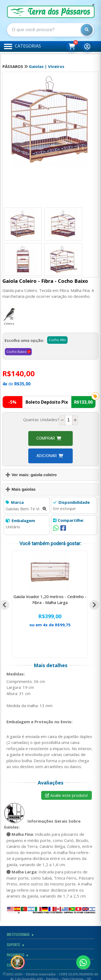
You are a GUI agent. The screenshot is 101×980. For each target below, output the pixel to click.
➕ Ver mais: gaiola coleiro (31, 475)
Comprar (49, 438)
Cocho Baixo (17, 352)
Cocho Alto (57, 340)
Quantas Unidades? (41, 420)
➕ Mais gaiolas (20, 489)
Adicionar (50, 456)
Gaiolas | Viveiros (47, 66)
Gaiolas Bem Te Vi (26, 509)
